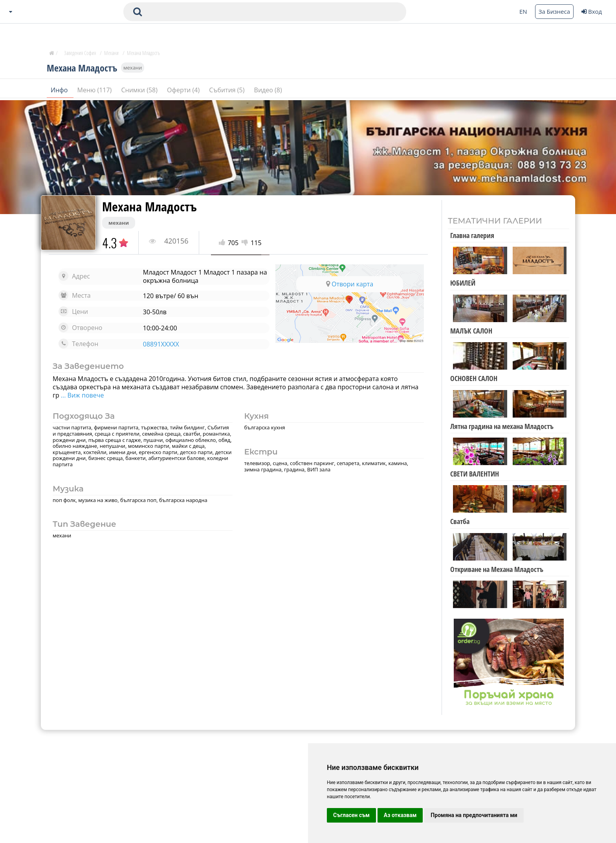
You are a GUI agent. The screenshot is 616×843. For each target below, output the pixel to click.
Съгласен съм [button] (351, 815)
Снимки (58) (140, 90)
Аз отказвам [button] (400, 815)
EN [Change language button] (523, 11)
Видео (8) (268, 90)
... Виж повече (82, 395)
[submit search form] (137, 12)
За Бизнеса (554, 11)
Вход (592, 11)
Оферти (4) (184, 90)
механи (133, 68)
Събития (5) (227, 90)
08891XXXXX (161, 344)
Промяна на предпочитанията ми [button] (474, 815)
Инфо (60, 90)
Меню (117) (95, 90)
